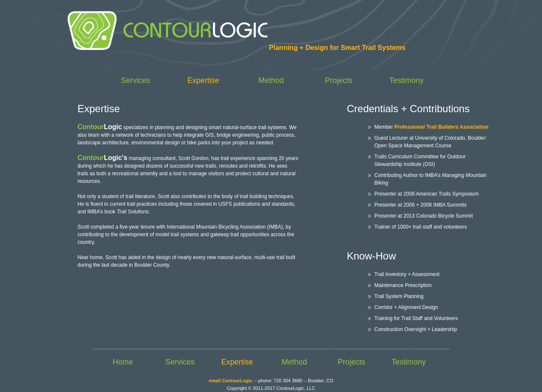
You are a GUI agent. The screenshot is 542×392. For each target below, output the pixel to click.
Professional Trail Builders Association (441, 127)
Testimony (406, 80)
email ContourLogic (231, 381)
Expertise (203, 80)
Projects (339, 80)
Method (271, 80)
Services (135, 80)
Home (123, 362)
